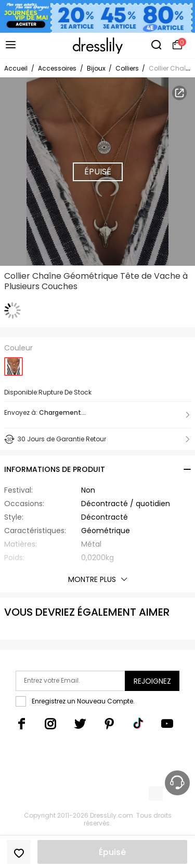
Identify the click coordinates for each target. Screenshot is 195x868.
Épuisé (112, 852)
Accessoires (57, 68)
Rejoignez (152, 681)
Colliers (128, 68)
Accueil (16, 68)
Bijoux (97, 68)
